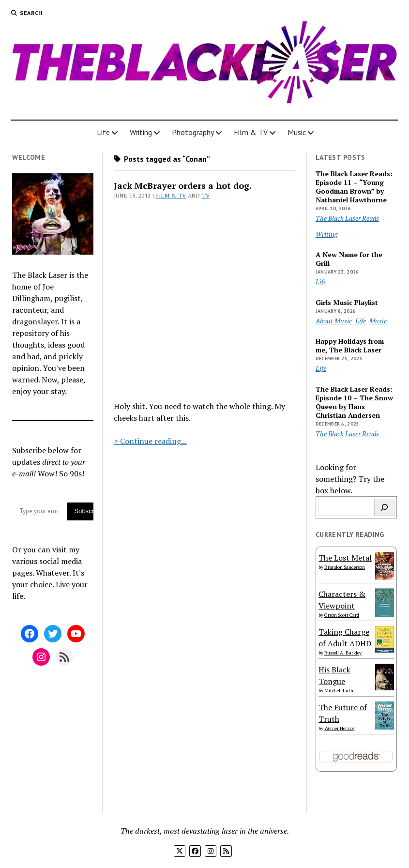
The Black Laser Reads (347, 218)
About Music (334, 321)
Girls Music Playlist (347, 303)
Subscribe (84, 511)
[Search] (384, 507)
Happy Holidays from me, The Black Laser (350, 346)
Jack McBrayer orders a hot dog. (183, 185)
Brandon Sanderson (345, 567)
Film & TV (251, 132)
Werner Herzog (340, 728)
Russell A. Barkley (343, 653)
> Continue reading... (150, 441)
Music (297, 132)
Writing (141, 132)
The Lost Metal (345, 558)
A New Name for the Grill (349, 259)
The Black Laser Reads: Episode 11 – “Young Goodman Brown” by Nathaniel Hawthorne (354, 187)
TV (206, 195)
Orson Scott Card (342, 615)
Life (103, 132)
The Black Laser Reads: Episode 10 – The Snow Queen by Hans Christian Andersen (354, 402)
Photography (193, 132)
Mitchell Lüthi (340, 691)
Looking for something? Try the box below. (350, 479)
